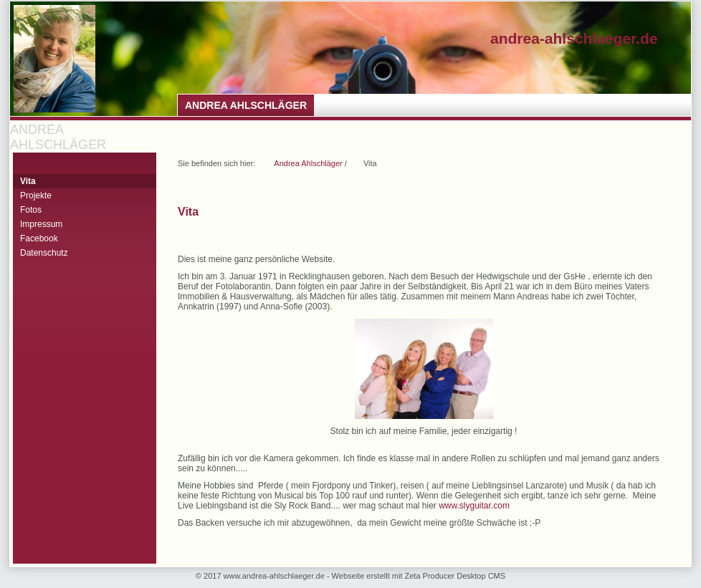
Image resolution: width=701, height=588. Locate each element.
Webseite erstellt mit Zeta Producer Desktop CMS (419, 576)
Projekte (36, 196)
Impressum (41, 224)
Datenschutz (44, 253)
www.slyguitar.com (474, 506)
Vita (28, 181)
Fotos (31, 210)
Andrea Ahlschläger (246, 105)
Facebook (39, 238)
